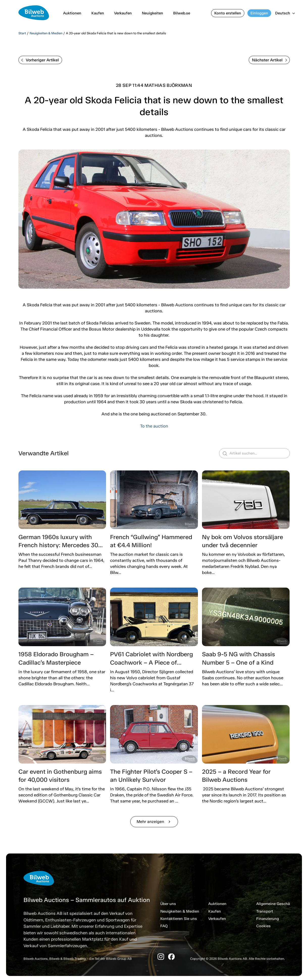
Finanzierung (268, 919)
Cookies (263, 926)
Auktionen (72, 13)
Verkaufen (123, 13)
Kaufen (98, 13)
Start (22, 33)
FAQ (164, 926)
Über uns (168, 904)
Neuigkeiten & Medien (46, 33)
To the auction (154, 426)
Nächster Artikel (269, 60)
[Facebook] (171, 957)
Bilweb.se (182, 13)
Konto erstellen (228, 13)
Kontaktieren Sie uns (179, 919)
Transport (265, 911)
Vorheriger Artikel (40, 60)
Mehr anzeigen (154, 822)
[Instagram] (161, 957)
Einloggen (259, 13)
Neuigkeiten (152, 13)
